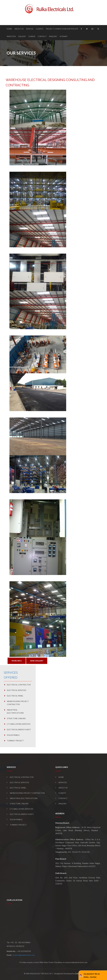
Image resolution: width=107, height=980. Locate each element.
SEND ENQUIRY (37, 661)
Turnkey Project (15, 741)
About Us (19, 29)
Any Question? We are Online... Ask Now (92, 976)
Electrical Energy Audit (19, 729)
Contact (42, 36)
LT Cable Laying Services (19, 724)
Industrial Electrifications (15, 711)
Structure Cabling (16, 718)
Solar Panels (13, 735)
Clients (40, 29)
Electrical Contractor (19, 685)
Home (9, 29)
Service (30, 29)
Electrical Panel (15, 696)
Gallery (22, 36)
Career (32, 36)
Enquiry (53, 36)
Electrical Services (17, 690)
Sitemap (64, 36)
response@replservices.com (24, 955)
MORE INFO (17, 661)
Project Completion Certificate (62, 29)
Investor (11, 36)
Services (63, 782)
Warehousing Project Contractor (18, 703)
